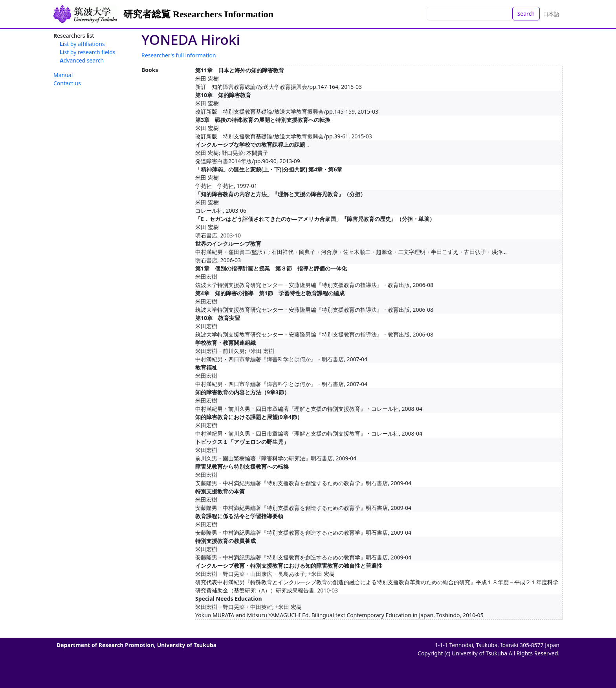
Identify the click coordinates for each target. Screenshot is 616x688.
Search (526, 14)
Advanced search (82, 60)
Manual (63, 75)
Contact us (67, 83)
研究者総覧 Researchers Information (198, 14)
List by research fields (88, 52)
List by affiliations (82, 44)
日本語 (551, 14)
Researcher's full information (179, 55)
